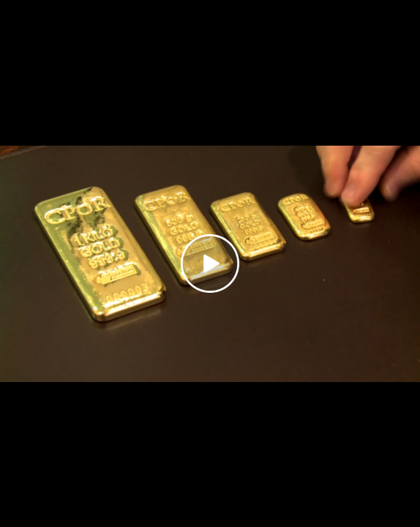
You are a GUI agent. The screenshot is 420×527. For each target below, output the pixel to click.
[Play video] (210, 263)
